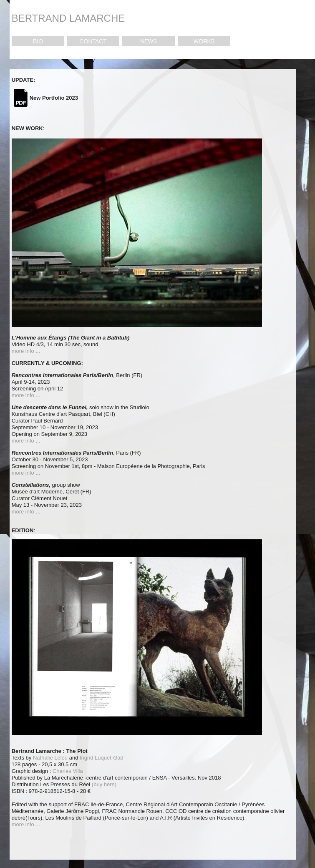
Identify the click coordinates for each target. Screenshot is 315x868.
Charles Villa (68, 771)
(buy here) (104, 784)
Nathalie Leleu (49, 758)
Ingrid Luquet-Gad (101, 758)
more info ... (26, 351)
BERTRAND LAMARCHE (68, 18)
